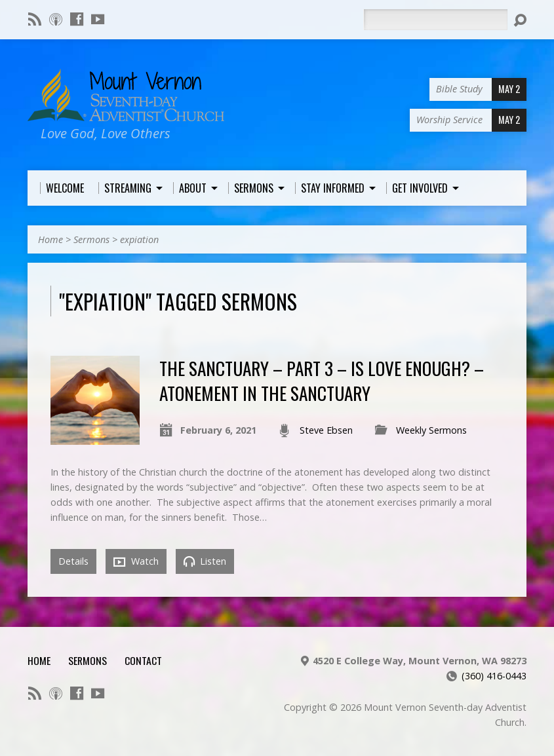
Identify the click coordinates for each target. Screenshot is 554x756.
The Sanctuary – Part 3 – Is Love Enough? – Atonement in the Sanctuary (322, 380)
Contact (143, 660)
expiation (139, 239)
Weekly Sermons (431, 430)
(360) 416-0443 (494, 676)
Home (50, 239)
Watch (136, 561)
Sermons (91, 239)
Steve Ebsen (326, 430)
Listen (205, 561)
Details (73, 561)
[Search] (435, 20)
